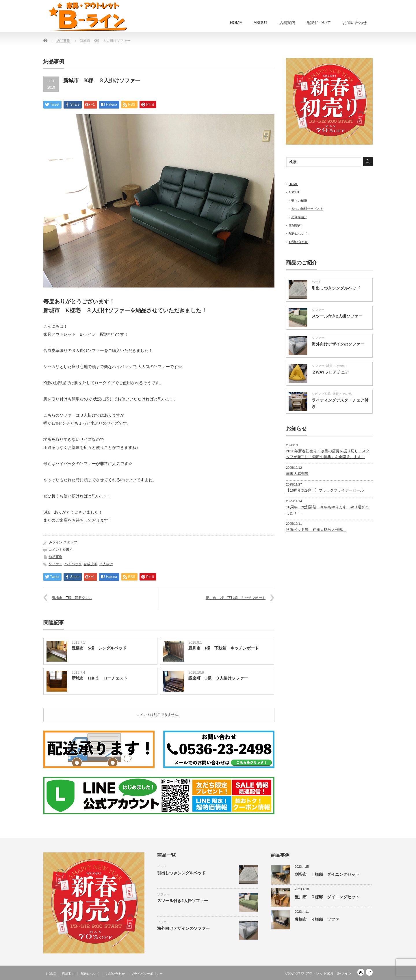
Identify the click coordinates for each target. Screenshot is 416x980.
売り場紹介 (299, 217)
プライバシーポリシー (147, 974)
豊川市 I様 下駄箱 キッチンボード (236, 598)
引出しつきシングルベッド (336, 288)
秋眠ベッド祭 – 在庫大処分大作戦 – (316, 530)
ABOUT (261, 23)
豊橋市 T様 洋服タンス (72, 598)
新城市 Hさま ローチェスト (100, 678)
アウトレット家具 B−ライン (329, 973)
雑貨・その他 (336, 366)
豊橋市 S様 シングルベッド (99, 648)
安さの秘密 (299, 201)
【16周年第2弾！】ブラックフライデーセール (325, 490)
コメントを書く (61, 550)
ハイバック (73, 564)
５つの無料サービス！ (307, 209)
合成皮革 (90, 564)
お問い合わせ (355, 23)
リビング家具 (321, 394)
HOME (236, 23)
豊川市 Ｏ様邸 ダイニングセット (327, 897)
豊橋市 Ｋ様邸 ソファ (317, 919)
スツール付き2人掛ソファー (337, 316)
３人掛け (106, 564)
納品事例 (55, 557)
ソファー (55, 564)
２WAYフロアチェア (330, 372)
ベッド (316, 282)
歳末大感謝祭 (297, 474)
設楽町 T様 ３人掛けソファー (218, 678)
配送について (319, 23)
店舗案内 (287, 23)
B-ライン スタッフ (63, 542)
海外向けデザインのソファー (338, 344)
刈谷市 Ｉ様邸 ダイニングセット (327, 874)
